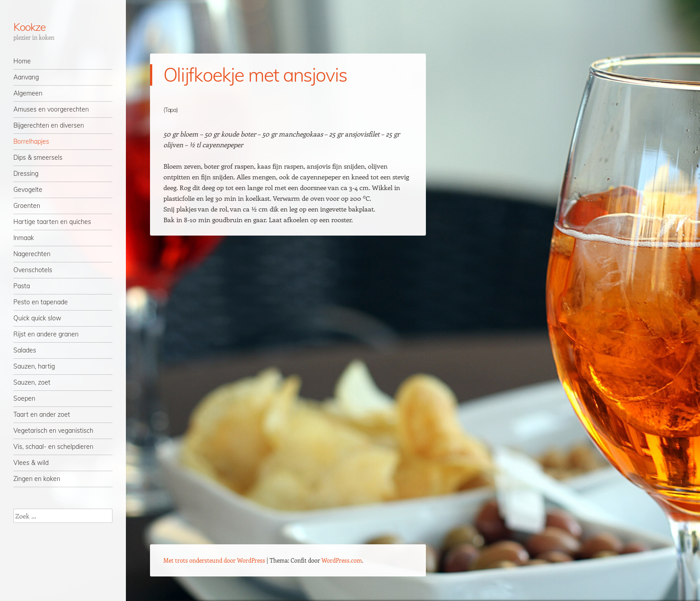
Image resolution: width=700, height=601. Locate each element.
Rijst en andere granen (46, 334)
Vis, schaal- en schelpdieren (53, 447)
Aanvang (26, 77)
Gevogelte (28, 190)
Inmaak (24, 238)
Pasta (22, 286)
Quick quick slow (37, 318)
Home (22, 61)
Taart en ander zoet (42, 414)
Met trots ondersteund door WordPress (214, 560)
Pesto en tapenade (41, 302)
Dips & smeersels (38, 158)
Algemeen (28, 93)
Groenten (27, 206)
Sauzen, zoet (32, 382)
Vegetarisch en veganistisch (53, 431)
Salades (25, 350)
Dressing (26, 174)
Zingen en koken (37, 479)
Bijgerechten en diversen (49, 125)
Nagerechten (32, 254)
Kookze (29, 27)
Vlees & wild (31, 463)
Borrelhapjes (31, 141)
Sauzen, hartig (34, 366)
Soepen (24, 398)
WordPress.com (342, 560)
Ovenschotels (33, 270)
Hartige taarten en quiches (52, 222)
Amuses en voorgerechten (51, 109)
